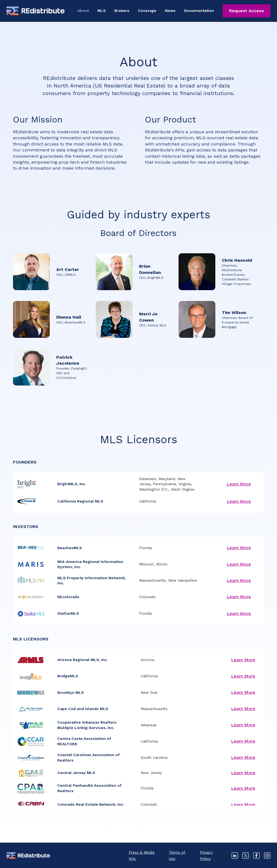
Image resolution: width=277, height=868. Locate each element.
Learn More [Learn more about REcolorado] (239, 597)
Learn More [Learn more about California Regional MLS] (239, 501)
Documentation (199, 11)
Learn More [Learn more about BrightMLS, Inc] (239, 484)
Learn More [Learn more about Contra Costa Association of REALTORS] (243, 741)
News (170, 11)
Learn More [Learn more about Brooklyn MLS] (243, 692)
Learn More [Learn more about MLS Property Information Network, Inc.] (239, 580)
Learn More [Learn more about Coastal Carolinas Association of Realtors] (243, 757)
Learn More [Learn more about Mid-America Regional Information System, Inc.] (239, 564)
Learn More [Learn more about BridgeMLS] (243, 676)
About (83, 11)
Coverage (147, 11)
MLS (102, 11)
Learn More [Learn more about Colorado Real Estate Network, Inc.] (243, 804)
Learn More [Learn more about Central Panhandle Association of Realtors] (243, 788)
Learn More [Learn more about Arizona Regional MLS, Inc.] (243, 660)
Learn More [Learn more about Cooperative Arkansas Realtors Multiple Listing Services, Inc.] (243, 725)
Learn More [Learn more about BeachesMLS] (239, 548)
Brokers (122, 11)
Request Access (247, 11)
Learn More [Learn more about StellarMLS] (239, 613)
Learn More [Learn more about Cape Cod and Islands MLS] (243, 709)
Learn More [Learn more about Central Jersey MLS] (243, 773)
